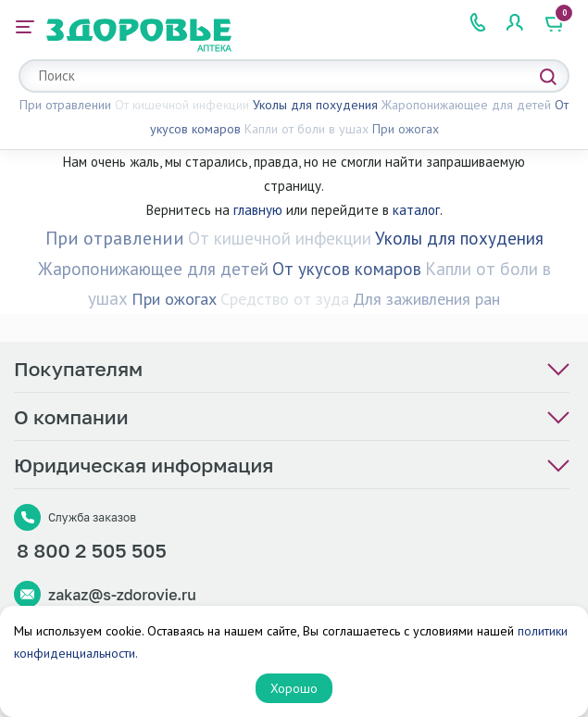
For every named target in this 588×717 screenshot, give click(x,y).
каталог (416, 210)
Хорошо (294, 688)
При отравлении (65, 105)
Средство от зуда (285, 299)
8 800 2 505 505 (92, 550)
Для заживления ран (426, 299)
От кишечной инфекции (182, 105)
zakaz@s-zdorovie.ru (122, 595)
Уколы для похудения (315, 105)
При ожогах (406, 129)
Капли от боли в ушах (307, 129)
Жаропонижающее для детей (466, 105)
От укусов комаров (347, 269)
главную (258, 210)
